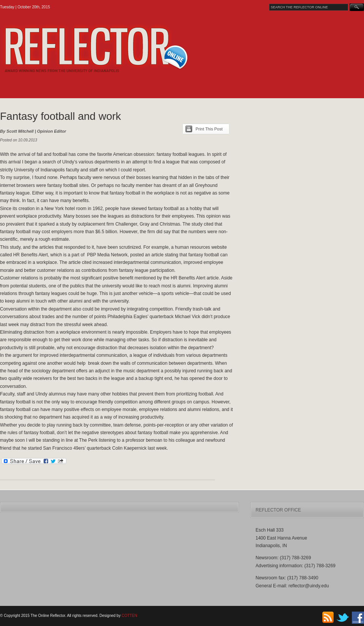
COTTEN (129, 616)
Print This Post (209, 129)
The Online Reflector (114, 48)
